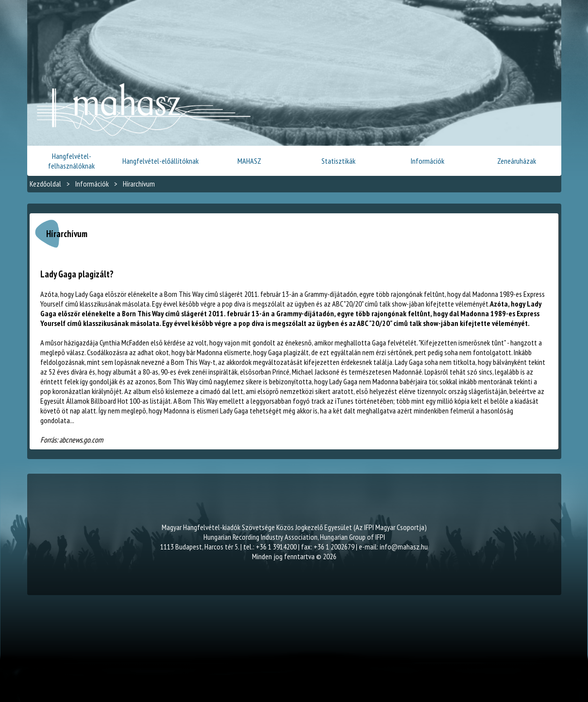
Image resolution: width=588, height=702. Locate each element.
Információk (428, 161)
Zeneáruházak (517, 161)
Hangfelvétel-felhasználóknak (71, 161)
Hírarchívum (139, 184)
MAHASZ (249, 161)
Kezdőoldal (45, 184)
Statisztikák (338, 161)
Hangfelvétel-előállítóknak (160, 161)
